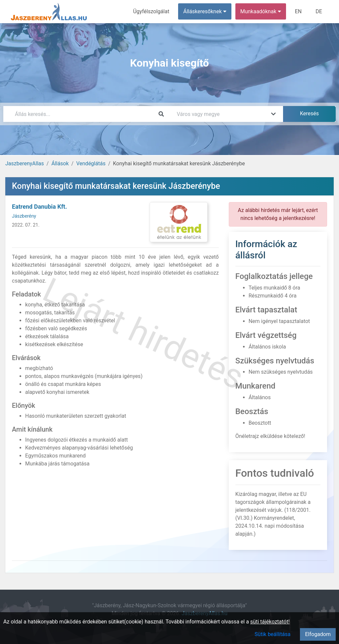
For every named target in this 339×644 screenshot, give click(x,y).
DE (319, 11)
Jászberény (24, 216)
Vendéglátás (91, 163)
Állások (60, 163)
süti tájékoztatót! (270, 622)
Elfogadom (318, 634)
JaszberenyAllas (25, 163)
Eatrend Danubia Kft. (39, 207)
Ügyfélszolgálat (151, 11)
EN (298, 11)
